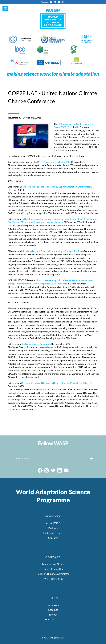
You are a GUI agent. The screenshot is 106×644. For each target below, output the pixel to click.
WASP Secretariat (53, 579)
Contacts (53, 538)
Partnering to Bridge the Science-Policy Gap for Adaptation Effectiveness (56, 187)
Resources (53, 605)
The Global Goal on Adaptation (36, 344)
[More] (67, 2)
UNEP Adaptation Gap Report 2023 (54, 162)
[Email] (66, 471)
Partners (53, 528)
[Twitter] (55, 2)
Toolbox (53, 615)
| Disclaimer (59, 638)
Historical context (53, 533)
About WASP (53, 523)
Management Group (53, 564)
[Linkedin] (59, 2)
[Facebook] (51, 2)
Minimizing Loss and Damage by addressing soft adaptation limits (52, 251)
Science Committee (53, 569)
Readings (53, 610)
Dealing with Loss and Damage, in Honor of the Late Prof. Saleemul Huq (55, 383)
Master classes (53, 620)
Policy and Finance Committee (53, 574)
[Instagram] (63, 2)
